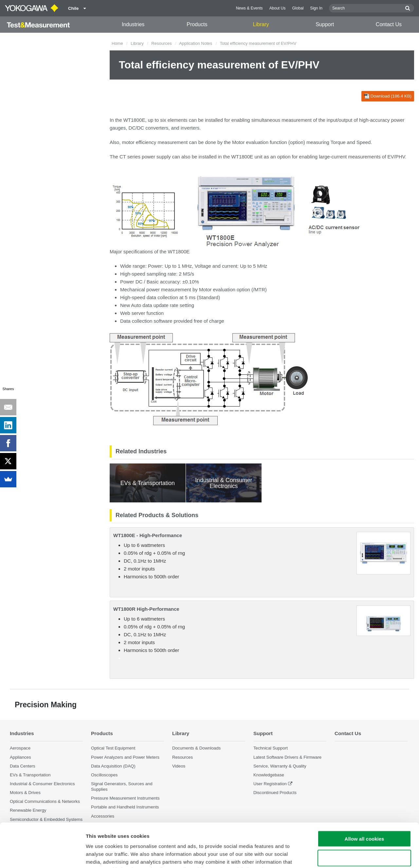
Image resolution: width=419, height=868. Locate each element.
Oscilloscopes (104, 775)
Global (298, 8)
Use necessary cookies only (364, 817)
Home (117, 43)
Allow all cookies (364, 797)
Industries (133, 24)
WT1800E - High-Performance (148, 535)
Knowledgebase (269, 775)
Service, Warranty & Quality (280, 766)
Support (325, 24)
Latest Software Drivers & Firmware (287, 757)
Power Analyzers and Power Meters (125, 757)
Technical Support (271, 748)
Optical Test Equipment (113, 748)
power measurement (169, 289)
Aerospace (20, 748)
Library (261, 24)
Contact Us (389, 24)
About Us (278, 8)
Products (197, 24)
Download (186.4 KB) (388, 96)
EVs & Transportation (30, 775)
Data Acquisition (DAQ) (113, 766)
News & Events (249, 8)
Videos (179, 766)
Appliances (20, 757)
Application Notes (196, 43)
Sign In (316, 8)
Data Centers (23, 766)
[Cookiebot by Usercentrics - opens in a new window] (42, 855)
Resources (161, 43)
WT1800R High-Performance (146, 609)
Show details (344, 855)
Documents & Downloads (196, 748)
